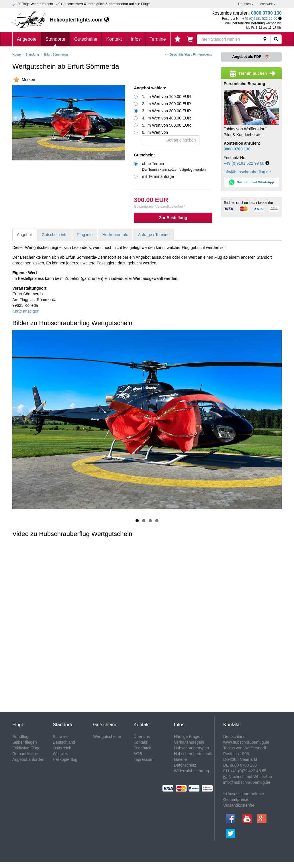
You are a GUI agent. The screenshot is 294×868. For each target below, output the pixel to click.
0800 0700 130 (266, 13)
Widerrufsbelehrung (191, 771)
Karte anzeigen (26, 311)
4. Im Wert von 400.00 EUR (166, 118)
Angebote (27, 39)
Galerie (180, 759)
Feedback (142, 748)
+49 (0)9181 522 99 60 (260, 19)
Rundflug (20, 737)
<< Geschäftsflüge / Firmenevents (188, 54)
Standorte (55, 39)
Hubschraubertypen (191, 748)
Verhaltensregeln (189, 742)
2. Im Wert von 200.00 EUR (166, 104)
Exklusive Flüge (26, 748)
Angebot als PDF (251, 57)
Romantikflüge (25, 754)
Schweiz (60, 737)
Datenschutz (185, 765)
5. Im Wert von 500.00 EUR (166, 125)
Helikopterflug (65, 759)
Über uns (142, 737)
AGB (138, 754)
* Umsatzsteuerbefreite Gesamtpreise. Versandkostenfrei (244, 800)
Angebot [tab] (24, 235)
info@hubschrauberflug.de (247, 172)
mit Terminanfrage (158, 176)
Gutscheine (86, 39)
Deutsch (246, 4)
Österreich (62, 748)
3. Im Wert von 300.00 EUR (166, 111)
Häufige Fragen (188, 737)
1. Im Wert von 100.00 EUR (166, 97)
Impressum (143, 759)
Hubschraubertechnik (193, 754)
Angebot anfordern (29, 759)
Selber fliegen (25, 742)
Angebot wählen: (150, 88)
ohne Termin (174, 166)
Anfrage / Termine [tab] (154, 235)
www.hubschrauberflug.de (246, 742)
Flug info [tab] (85, 235)
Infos (136, 39)
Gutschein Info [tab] (54, 235)
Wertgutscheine (107, 737)
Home (16, 54)
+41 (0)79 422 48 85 (248, 771)
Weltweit (268, 4)
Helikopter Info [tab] (115, 235)
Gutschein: (144, 155)
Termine (158, 39)
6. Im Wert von (171, 138)
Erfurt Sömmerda (56, 54)
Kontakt (114, 39)
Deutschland (64, 742)
